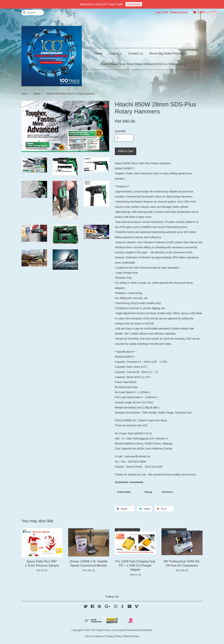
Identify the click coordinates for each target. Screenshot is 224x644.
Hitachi (37, 94)
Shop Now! (134, 4)
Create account (179, 12)
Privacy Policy (114, 636)
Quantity (120, 131)
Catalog (115, 53)
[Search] (33, 13)
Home (98, 53)
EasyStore (147, 630)
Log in (159, 12)
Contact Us (136, 53)
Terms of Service (94, 636)
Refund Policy (131, 636)
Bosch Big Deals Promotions (168, 53)
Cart (200, 12)
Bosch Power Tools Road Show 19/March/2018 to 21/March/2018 (144, 64)
